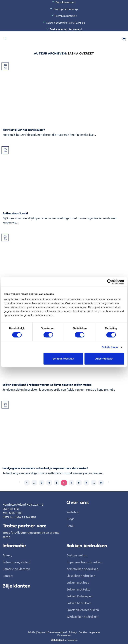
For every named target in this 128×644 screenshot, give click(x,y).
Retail (70, 526)
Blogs (70, 519)
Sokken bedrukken (79, 603)
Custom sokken (77, 555)
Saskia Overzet (81, 53)
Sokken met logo (78, 582)
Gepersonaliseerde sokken (84, 562)
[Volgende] (108, 482)
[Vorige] (19, 482)
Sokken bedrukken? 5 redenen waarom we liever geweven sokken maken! (47, 385)
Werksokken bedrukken (82, 617)
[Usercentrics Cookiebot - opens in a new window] (110, 282)
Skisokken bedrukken (81, 576)
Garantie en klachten (16, 569)
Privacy (7, 555)
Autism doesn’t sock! (15, 213)
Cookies (83, 632)
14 (101, 483)
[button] (4, 39)
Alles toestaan (104, 359)
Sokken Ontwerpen (79, 596)
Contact (8, 576)
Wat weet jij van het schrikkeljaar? (24, 130)
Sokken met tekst (78, 589)
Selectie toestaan (63, 359)
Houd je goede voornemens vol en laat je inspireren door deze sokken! (45, 468)
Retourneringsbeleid (16, 562)
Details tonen (110, 347)
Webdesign (57, 640)
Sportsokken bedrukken (83, 610)
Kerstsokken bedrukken (82, 569)
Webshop (73, 512)
